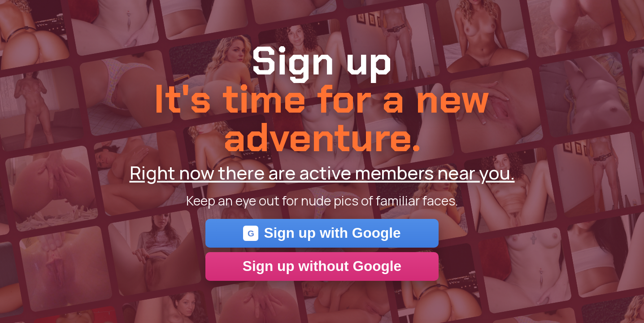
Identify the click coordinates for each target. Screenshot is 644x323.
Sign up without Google (322, 266)
